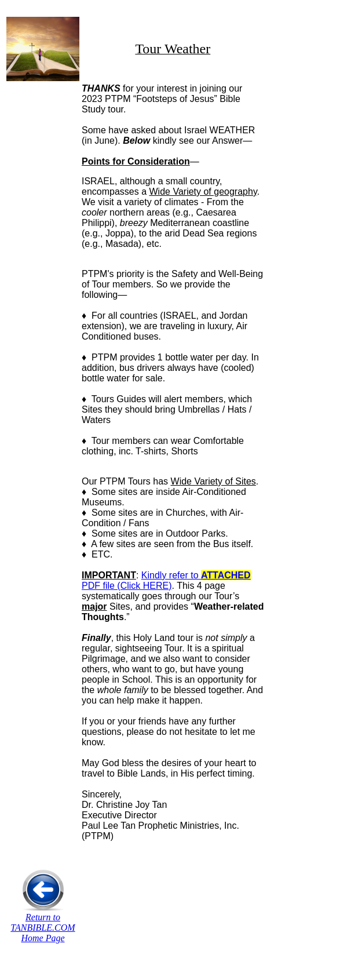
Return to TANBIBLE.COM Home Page (43, 928)
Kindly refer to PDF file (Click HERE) (166, 580)
